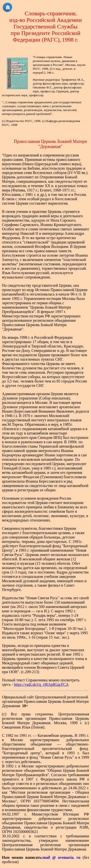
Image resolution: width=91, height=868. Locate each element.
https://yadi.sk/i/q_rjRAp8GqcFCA (41, 684)
